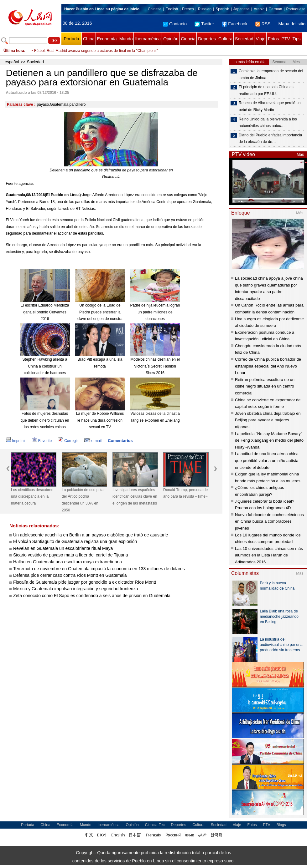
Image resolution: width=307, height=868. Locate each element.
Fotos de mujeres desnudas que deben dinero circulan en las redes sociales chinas (45, 420)
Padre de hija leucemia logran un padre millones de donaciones (155, 312)
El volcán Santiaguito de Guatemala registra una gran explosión (75, 541)
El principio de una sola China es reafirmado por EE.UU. (266, 90)
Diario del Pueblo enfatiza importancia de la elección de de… (270, 139)
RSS (263, 24)
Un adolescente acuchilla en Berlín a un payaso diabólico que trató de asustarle (91, 535)
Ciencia (188, 39)
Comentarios (120, 441)
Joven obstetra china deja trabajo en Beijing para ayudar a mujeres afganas (268, 420)
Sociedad (244, 39)
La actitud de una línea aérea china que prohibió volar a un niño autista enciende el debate (267, 460)
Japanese (242, 9)
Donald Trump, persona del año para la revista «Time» (186, 493)
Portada (71, 39)
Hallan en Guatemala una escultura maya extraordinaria (68, 562)
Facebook (234, 24)
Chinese (155, 9)
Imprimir (16, 441)
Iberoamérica (148, 39)
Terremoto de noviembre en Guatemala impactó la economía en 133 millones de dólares (99, 569)
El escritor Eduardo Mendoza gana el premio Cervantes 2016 (45, 312)
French (188, 9)
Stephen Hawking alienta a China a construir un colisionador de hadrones (45, 366)
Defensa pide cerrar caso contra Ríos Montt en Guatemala (70, 575)
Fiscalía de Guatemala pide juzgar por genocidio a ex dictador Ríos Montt (85, 582)
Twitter (204, 24)
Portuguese (296, 9)
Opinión (171, 39)
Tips (297, 39)
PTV (286, 39)
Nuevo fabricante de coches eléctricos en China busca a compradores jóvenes (269, 521)
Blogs (281, 825)
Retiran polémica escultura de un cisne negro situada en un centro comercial (265, 386)
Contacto (175, 24)
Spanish (222, 9)
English (172, 9)
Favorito (42, 441)
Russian (205, 9)
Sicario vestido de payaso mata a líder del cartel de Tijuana (71, 555)
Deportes (207, 39)
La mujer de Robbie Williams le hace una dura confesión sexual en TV (100, 420)
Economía (107, 39)
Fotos (273, 39)
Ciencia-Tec (155, 825)
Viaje (260, 39)
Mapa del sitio (292, 24)
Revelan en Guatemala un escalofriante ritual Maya (63, 548)
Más (300, 155)
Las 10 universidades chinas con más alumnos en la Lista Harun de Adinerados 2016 (269, 555)
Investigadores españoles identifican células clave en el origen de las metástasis (135, 497)
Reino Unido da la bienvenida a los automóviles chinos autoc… (268, 123)
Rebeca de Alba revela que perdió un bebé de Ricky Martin (270, 106)
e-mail (93, 441)
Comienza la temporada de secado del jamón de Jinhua (271, 74)
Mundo (126, 39)
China (89, 39)
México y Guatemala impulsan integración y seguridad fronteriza (75, 589)
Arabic (259, 9)
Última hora (14, 51)
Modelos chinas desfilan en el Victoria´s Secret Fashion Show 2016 (155, 366)
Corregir (68, 441)
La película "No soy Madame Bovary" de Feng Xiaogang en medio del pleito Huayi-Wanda (269, 440)
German (275, 9)
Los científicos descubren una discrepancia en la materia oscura (32, 497)
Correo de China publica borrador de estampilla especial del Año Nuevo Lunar (268, 366)
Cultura (225, 39)
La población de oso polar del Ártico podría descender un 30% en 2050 (83, 500)
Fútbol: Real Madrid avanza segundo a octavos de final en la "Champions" (96, 51)
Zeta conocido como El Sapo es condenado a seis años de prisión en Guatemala (92, 596)
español (12, 62)
